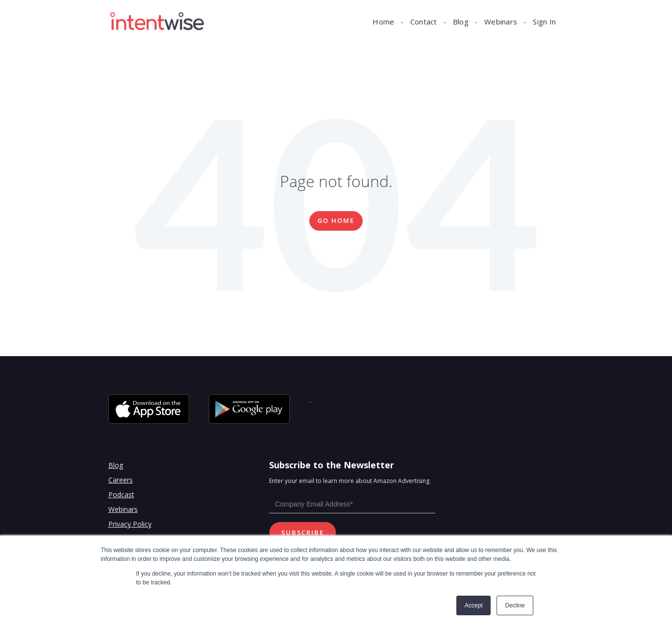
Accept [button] (474, 605)
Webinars (501, 22)
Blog (461, 22)
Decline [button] (515, 605)
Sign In (544, 22)
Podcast (121, 495)
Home (383, 22)
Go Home (336, 220)
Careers (121, 480)
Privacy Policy (130, 524)
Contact (424, 22)
